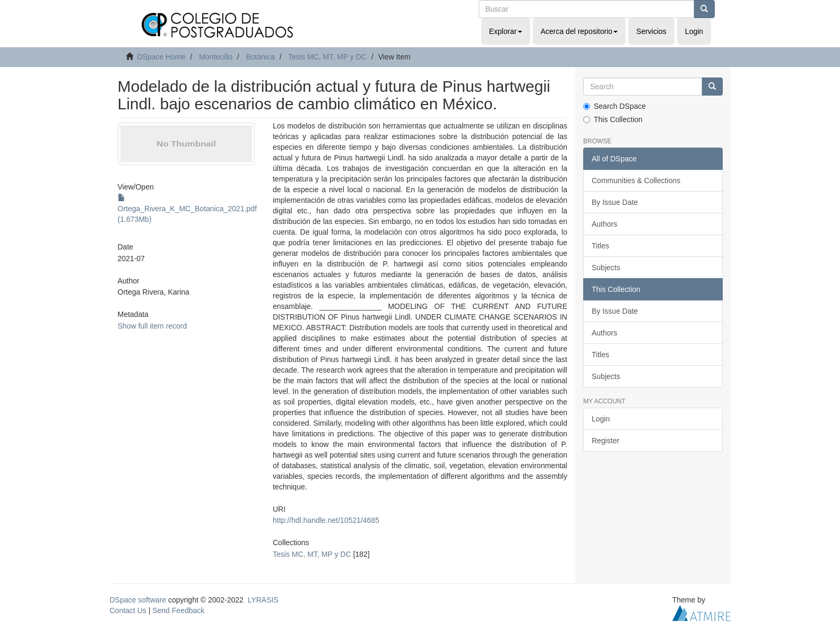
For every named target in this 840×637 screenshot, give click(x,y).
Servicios (651, 31)
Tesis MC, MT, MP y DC (327, 57)
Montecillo (216, 57)
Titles (600, 246)
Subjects (606, 268)
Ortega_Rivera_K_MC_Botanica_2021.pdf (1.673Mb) (187, 209)
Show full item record (153, 326)
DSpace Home (161, 57)
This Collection (613, 119)
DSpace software (138, 600)
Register (605, 441)
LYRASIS (263, 600)
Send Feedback (178, 610)
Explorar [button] (506, 31)
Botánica (260, 57)
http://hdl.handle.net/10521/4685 (326, 520)
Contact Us (128, 610)
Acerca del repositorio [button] (579, 31)
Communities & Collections (636, 180)
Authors (604, 224)
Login (601, 419)
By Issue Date (615, 202)
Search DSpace (614, 106)
